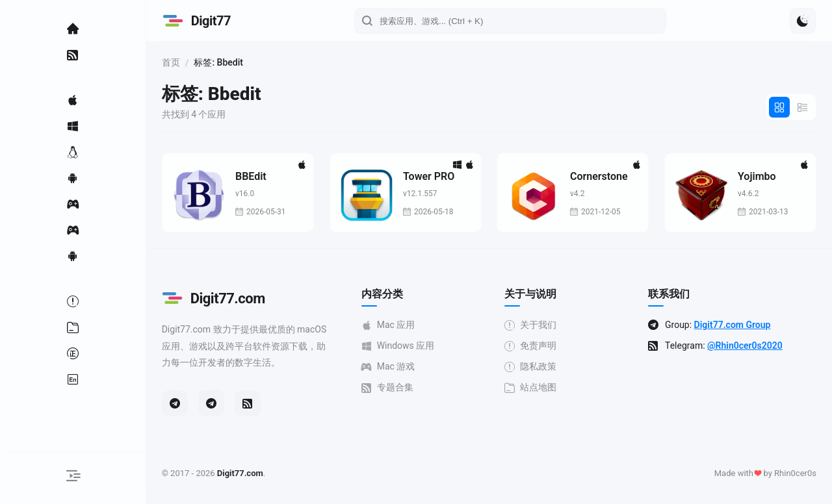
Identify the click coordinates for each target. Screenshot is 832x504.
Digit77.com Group (735, 325)
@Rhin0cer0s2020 (748, 346)
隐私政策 (536, 367)
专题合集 (394, 387)
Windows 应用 (405, 346)
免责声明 (536, 346)
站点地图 (536, 387)
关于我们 (536, 325)
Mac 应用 (395, 325)
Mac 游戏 (395, 367)
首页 (181, 62)
